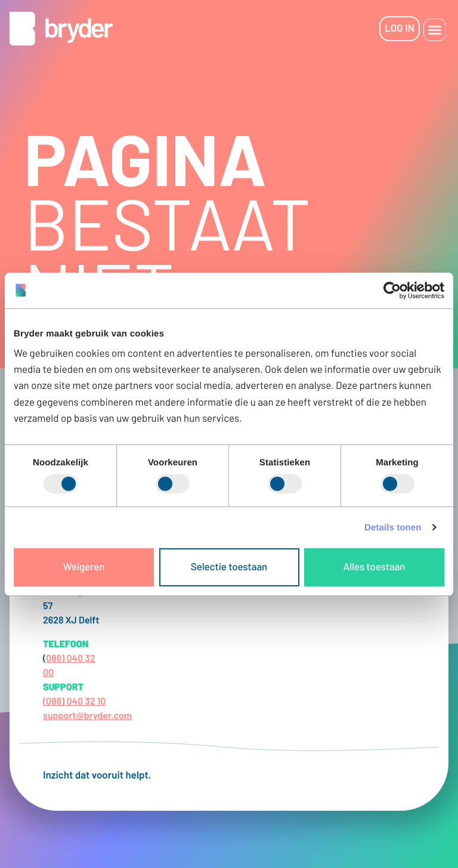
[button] (435, 30)
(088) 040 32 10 (74, 701)
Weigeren (84, 567)
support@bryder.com (87, 716)
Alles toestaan (375, 567)
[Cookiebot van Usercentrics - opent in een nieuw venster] (392, 290)
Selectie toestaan (229, 567)
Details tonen (393, 528)
